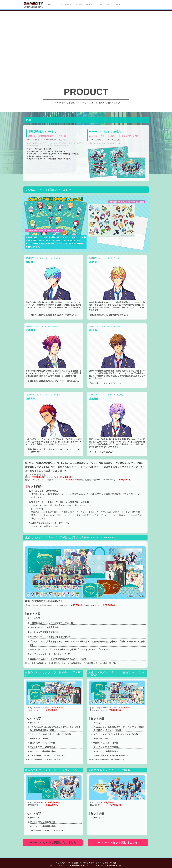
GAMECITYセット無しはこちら (118, 842)
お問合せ (79, 4)
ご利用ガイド (52, 4)
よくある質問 (66, 4)
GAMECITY (91, 4)
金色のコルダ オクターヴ (110, 4)
